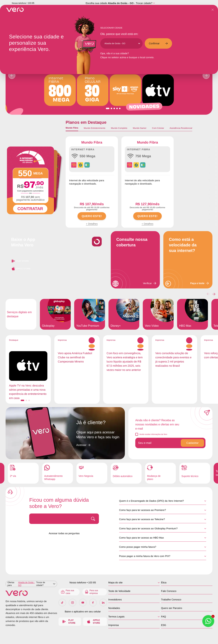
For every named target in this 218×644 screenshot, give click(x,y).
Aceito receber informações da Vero (153, 434)
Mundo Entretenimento (95, 128)
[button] (214, 294)
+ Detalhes (92, 224)
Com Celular (158, 128)
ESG (164, 625)
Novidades (114, 608)
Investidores (115, 600)
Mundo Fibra (72, 128)
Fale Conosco (169, 591)
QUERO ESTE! (92, 216)
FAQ (163, 617)
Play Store (20, 261)
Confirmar (158, 43)
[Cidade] (122, 43)
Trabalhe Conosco (171, 600)
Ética (164, 582)
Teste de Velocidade (119, 591)
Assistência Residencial (181, 128)
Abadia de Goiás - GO (121, 3)
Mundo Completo (119, 128)
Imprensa (114, 625)
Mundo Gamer (140, 128)
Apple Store (21, 269)
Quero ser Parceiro (172, 608)
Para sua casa (67, 592)
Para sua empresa (91, 592)
